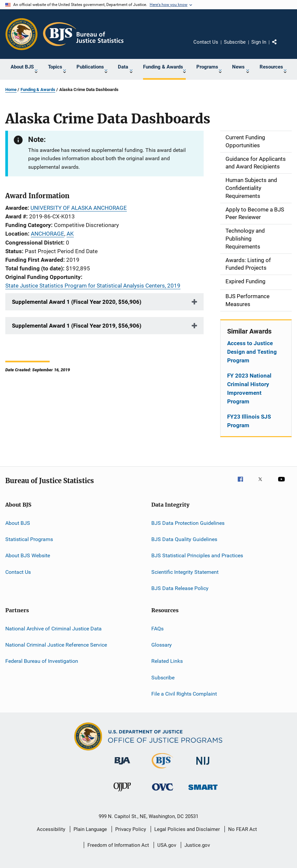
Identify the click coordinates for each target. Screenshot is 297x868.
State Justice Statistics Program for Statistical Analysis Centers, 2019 (93, 286)
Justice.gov (197, 845)
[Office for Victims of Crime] (163, 792)
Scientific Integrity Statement (185, 572)
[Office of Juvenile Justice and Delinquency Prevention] (122, 793)
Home (11, 90)
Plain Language (90, 829)
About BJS (18, 523)
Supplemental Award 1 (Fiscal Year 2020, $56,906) (77, 302)
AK (70, 234)
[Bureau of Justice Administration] (122, 766)
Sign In (259, 42)
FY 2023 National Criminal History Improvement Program (249, 388)
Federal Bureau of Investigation (42, 661)
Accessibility (51, 829)
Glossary (162, 645)
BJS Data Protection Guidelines (188, 523)
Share (280, 47)
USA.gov (167, 845)
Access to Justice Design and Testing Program (252, 352)
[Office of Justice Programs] (22, 34)
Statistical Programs (29, 539)
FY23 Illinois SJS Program (249, 421)
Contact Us (206, 42)
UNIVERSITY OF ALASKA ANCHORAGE (79, 208)
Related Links (167, 661)
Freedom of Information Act (118, 845)
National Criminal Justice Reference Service (56, 645)
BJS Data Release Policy (180, 588)
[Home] (83, 34)
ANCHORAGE (48, 234)
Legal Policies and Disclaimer (187, 829)
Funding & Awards (38, 90)
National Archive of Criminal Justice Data (53, 628)
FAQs (157, 628)
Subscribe (235, 42)
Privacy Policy (131, 829)
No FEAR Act (243, 829)
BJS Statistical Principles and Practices (197, 555)
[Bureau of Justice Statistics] (162, 770)
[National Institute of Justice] (203, 766)
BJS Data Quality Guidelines (184, 539)
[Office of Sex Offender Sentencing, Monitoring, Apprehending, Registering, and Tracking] (203, 791)
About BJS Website (28, 555)
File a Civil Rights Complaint (184, 694)
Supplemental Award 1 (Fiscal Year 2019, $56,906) (77, 326)
